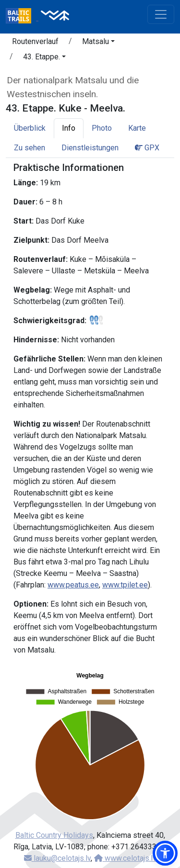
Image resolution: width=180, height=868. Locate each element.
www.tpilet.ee (125, 585)
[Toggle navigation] (161, 14)
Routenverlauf (35, 41)
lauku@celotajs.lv (57, 858)
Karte (137, 128)
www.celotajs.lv (125, 858)
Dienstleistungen (90, 148)
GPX (147, 148)
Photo (102, 128)
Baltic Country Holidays (54, 835)
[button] (98, 43)
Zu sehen (30, 148)
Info (69, 128)
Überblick (30, 128)
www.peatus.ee (73, 585)
